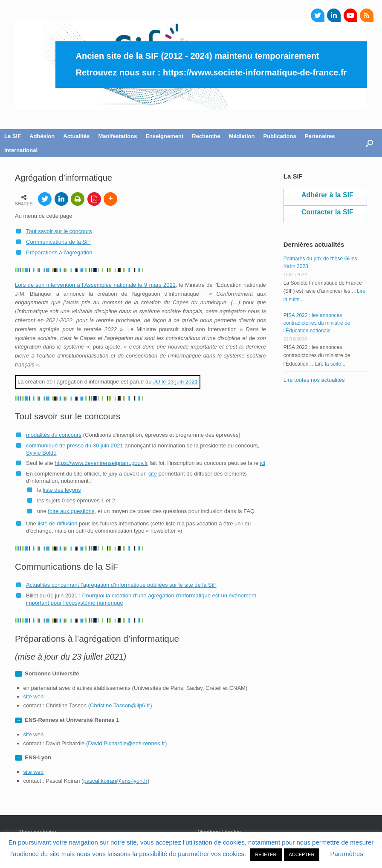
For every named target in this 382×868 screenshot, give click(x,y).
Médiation (242, 136)
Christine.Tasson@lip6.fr (120, 705)
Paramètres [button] (347, 854)
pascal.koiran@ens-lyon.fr (115, 781)
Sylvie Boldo (41, 453)
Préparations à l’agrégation (59, 252)
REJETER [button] (266, 854)
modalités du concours (54, 435)
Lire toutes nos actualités (314, 380)
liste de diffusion (57, 523)
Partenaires (320, 136)
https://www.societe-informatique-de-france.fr (255, 72)
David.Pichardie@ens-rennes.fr (126, 743)
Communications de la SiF (58, 242)
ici (263, 463)
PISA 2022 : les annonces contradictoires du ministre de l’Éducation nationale (317, 323)
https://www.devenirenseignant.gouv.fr (101, 463)
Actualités (76, 136)
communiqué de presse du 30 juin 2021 (75, 446)
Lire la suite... (330, 364)
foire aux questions (71, 511)
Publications (279, 136)
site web (34, 696)
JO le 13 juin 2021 (175, 382)
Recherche (206, 136)
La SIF (13, 136)
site (153, 474)
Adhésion (42, 136)
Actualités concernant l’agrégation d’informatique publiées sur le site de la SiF (121, 585)
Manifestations (117, 136)
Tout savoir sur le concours (59, 231)
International (21, 150)
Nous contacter (38, 832)
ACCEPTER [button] (302, 854)
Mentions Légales (219, 832)
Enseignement (164, 136)
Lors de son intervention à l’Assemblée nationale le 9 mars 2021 (95, 285)
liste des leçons (62, 490)
